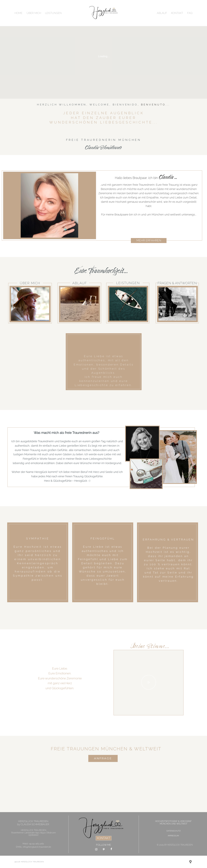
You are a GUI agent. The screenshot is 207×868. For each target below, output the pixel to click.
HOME (18, 13)
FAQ (190, 13)
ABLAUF (162, 13)
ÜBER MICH (34, 13)
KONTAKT (177, 13)
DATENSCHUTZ (174, 831)
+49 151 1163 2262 (36, 844)
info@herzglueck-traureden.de (37, 847)
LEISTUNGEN (53, 13)
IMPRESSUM (173, 836)
